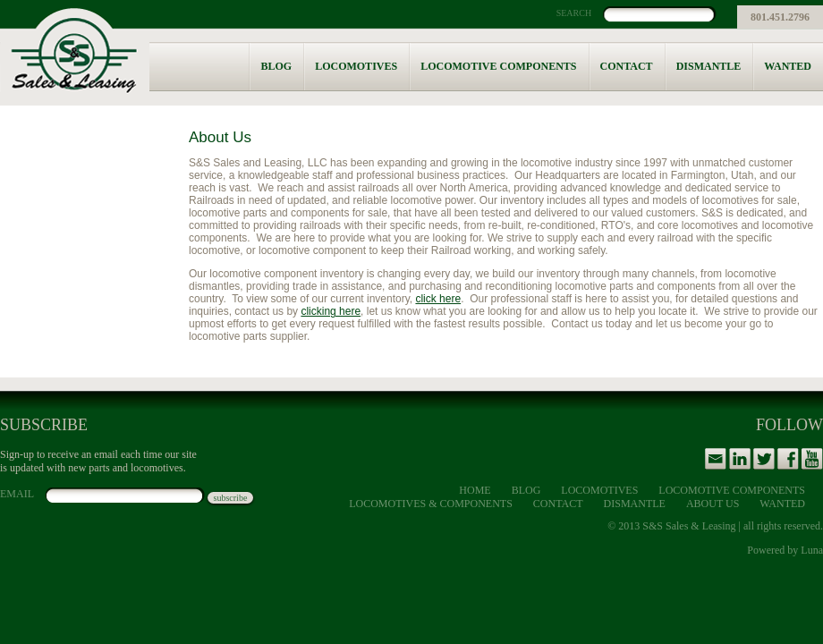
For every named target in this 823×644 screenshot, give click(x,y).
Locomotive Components (498, 66)
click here (438, 299)
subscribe (231, 498)
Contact (627, 66)
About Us (713, 504)
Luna (812, 550)
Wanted (788, 66)
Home (475, 490)
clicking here (331, 311)
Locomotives (356, 66)
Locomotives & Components (431, 504)
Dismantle (709, 66)
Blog (276, 66)
